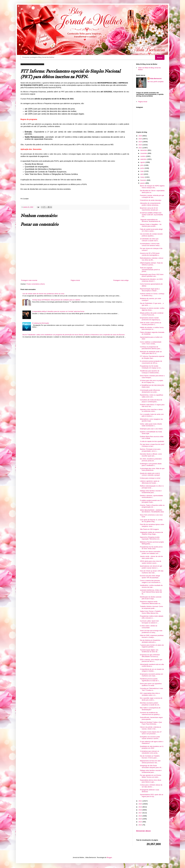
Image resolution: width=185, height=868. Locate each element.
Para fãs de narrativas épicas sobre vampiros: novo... (152, 525)
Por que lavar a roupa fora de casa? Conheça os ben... (152, 445)
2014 (140, 822)
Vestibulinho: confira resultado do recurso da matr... (151, 586)
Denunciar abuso (143, 831)
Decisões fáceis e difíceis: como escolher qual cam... (151, 455)
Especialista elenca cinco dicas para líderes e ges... (150, 781)
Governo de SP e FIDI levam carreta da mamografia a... (150, 254)
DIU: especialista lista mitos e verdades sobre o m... (150, 694)
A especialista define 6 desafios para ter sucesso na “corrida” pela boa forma (58, 311)
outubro (143, 156)
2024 (140, 142)
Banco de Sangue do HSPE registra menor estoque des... (152, 187)
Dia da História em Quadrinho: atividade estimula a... (150, 641)
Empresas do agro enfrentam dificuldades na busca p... (150, 656)
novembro (144, 153)
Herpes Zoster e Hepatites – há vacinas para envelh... (151, 225)
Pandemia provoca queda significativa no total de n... (150, 680)
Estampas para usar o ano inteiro (151, 429)
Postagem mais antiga (121, 280)
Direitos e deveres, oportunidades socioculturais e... (151, 496)
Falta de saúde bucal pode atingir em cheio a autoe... (151, 230)
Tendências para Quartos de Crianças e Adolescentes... (150, 372)
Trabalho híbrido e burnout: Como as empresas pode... (151, 607)
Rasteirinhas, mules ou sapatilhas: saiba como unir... (152, 396)
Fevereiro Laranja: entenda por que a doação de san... (152, 196)
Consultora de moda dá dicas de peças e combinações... (151, 401)
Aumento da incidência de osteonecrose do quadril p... (150, 713)
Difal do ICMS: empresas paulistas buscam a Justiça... (152, 636)
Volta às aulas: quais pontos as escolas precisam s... (150, 324)
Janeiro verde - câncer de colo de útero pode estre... (151, 557)
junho (142, 168)
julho (142, 165)
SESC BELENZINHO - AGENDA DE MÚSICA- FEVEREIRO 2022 (152, 511)
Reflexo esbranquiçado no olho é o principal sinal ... (152, 487)
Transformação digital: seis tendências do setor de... (149, 651)
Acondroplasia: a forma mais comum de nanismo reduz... (150, 245)
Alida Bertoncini (156, 79)
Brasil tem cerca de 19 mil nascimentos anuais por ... (150, 209)
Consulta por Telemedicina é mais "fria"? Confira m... (151, 689)
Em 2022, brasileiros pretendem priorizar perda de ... (151, 460)
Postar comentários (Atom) (36, 284)
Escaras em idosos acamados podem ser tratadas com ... (150, 552)
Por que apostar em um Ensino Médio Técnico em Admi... (150, 776)
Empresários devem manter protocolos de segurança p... (150, 319)
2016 (140, 816)
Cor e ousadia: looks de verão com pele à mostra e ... (152, 415)
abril (142, 174)
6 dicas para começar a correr (150, 478)
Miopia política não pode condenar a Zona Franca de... (152, 314)
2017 (140, 813)
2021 (140, 801)
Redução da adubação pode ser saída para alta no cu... (151, 353)
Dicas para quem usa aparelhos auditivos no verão (151, 685)
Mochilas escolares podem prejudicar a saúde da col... (150, 704)
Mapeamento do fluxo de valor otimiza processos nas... (150, 762)
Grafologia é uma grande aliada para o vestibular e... (151, 465)
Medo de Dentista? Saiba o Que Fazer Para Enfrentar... (151, 723)
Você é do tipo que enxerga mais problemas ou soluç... (151, 632)
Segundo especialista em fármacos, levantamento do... (151, 220)
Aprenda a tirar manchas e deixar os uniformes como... (151, 410)
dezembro (144, 150)
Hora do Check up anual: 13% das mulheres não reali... (152, 572)
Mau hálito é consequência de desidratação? (150, 709)
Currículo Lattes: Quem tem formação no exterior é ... (149, 622)
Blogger (109, 857)
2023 (140, 145)
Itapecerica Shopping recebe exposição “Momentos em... (150, 538)
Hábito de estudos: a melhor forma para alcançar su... (152, 328)
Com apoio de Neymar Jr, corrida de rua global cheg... (151, 521)
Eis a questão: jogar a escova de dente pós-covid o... (151, 699)
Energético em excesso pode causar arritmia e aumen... (150, 738)
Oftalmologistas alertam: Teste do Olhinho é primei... (151, 264)
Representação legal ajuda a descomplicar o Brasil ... (150, 290)
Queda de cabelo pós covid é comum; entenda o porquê (150, 474)
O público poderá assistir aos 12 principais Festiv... (151, 501)
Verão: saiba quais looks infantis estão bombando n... (151, 425)
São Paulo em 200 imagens (149, 529)
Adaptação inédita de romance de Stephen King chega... (151, 533)
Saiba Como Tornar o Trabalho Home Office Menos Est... (150, 612)
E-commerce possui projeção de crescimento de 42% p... (151, 362)
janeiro (143, 183)
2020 (140, 804)
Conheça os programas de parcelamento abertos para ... (151, 348)
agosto (143, 162)
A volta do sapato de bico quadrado (152, 441)
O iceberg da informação (40, 323)
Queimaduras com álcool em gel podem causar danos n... (151, 567)
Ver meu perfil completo (156, 82)
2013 (140, 825)
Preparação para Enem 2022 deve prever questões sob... (152, 275)
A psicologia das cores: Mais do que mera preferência (152, 469)
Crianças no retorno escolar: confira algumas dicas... (152, 309)
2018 (140, 810)
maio (142, 171)
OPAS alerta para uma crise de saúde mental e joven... (150, 562)
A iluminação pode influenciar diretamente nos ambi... (150, 391)
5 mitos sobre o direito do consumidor (149, 627)
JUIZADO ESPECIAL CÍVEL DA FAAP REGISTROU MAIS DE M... (151, 592)
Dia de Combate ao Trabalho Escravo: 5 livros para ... (150, 757)
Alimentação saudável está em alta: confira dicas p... (152, 665)
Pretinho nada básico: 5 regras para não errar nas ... (152, 406)
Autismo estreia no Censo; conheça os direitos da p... (152, 295)
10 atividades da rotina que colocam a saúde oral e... (149, 240)
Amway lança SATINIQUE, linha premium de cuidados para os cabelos (56, 300)
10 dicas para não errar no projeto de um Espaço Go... (151, 381)
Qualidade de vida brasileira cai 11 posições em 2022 (152, 747)
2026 (140, 136)
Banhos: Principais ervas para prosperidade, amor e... (150, 450)
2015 (140, 819)
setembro (144, 159)
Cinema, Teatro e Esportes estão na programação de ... (152, 506)
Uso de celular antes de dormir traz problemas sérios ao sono (43, 294)
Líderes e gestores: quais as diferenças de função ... (150, 482)
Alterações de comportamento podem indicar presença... (150, 204)
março (143, 177)
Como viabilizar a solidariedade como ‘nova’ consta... (151, 343)
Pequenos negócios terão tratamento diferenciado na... (151, 603)
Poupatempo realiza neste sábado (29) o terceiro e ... (152, 617)
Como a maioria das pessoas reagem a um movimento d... (151, 581)
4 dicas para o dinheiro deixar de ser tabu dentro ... (151, 786)
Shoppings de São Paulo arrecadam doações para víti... (151, 767)
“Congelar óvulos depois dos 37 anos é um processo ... (151, 733)
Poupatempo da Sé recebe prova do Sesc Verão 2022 (151, 548)
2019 (140, 807)
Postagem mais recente (29, 280)
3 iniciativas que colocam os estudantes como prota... (149, 752)
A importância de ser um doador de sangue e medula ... (152, 670)
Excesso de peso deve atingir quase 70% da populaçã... (150, 577)
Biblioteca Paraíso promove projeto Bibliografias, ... (152, 543)
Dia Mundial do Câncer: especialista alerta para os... (152, 191)
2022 (140, 148)
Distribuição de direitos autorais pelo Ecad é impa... (151, 598)
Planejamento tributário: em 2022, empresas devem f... (151, 280)
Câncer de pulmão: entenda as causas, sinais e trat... (150, 728)
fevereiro (144, 180)
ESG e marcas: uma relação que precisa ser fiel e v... (151, 660)
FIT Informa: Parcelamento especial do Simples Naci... (152, 357)
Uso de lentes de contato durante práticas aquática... (151, 235)
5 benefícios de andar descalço (151, 200)
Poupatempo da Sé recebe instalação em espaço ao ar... (151, 367)
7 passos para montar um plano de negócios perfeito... (152, 646)
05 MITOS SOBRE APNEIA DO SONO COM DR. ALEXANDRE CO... (151, 215)
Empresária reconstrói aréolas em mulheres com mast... (151, 675)
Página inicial (75, 280)
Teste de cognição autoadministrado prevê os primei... (150, 270)
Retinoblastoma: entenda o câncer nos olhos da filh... (152, 259)
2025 (140, 139)
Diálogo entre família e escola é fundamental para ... (151, 492)
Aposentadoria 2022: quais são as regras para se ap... (152, 795)
